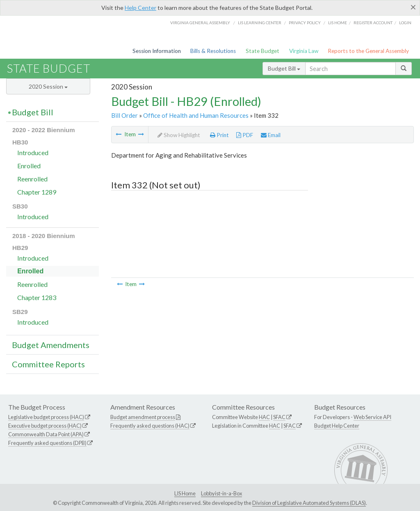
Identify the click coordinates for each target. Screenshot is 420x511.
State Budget (262, 51)
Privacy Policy (305, 23)
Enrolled (29, 166)
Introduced (33, 152)
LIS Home (185, 493)
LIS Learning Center (260, 23)
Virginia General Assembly (200, 23)
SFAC (279, 417)
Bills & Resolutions (213, 51)
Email (271, 135)
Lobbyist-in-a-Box (221, 493)
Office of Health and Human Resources (196, 115)
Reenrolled (32, 179)
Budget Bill (284, 68)
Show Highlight (179, 135)
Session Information (157, 51)
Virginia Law (304, 51)
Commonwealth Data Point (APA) (46, 434)
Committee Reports (48, 364)
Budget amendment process (143, 417)
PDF (245, 135)
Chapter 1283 (37, 297)
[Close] (413, 7)
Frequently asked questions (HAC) (150, 426)
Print (219, 135)
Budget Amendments (51, 345)
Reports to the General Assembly (368, 51)
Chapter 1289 (37, 192)
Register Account (373, 23)
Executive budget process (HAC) (45, 426)
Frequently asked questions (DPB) (47, 443)
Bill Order (124, 115)
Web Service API (372, 417)
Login (405, 23)
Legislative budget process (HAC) (46, 417)
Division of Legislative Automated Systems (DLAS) (309, 503)
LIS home (338, 23)
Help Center (140, 8)
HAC (264, 417)
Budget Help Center (337, 426)
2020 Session (48, 86)
